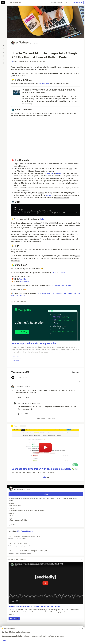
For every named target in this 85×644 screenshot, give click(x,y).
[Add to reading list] (4, 61)
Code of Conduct (41, 418)
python (15, 61)
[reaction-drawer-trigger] (4, 47)
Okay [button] (5, 640)
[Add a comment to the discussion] (47, 379)
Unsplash (51, 173)
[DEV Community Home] (3, 2)
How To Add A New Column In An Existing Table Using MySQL (46, 552)
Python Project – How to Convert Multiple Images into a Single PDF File (48, 91)
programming (23, 61)
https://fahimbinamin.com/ (62, 285)
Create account (77, 2)
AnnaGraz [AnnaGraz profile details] (20, 387)
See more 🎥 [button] (14, 619)
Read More (16, 361)
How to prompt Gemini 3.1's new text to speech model (34, 607)
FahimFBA (23, 279)
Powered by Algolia (56, 3)
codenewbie (34, 61)
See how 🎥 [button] (45, 477)
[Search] (8, 3)
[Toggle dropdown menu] (79, 302)
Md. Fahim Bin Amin (22, 42)
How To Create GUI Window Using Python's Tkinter (46, 537)
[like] (19, 397)
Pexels (58, 173)
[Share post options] (4, 74)
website (48, 195)
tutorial (42, 61)
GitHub (42, 219)
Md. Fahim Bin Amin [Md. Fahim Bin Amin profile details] (25, 403)
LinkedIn (62, 273)
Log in (67, 2)
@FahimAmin (25, 281)
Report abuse (52, 418)
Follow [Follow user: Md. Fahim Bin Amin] (46, 494)
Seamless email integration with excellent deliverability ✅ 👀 (45, 469)
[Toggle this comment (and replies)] (13, 390)
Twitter (54, 273)
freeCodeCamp (43, 84)
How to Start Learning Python (46, 545)
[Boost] (4, 68)
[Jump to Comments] (4, 54)
